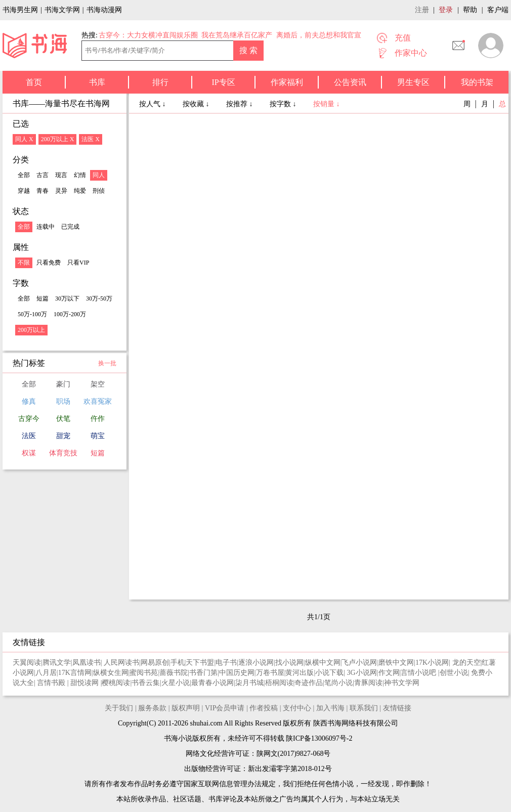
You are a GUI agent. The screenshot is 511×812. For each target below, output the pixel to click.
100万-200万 (70, 314)
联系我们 (364, 708)
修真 (29, 401)
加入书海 (330, 708)
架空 (98, 384)
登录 (446, 10)
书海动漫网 (104, 10)
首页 (34, 82)
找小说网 (289, 663)
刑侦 (99, 191)
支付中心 (297, 708)
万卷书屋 (270, 673)
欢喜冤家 (98, 401)
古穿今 (29, 419)
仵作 (98, 419)
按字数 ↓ (284, 104)
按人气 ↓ (153, 104)
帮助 (470, 10)
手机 (178, 663)
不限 (24, 263)
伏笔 (63, 419)
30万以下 (67, 298)
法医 (29, 436)
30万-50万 (99, 298)
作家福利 (287, 82)
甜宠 (63, 436)
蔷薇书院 (174, 673)
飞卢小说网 (359, 663)
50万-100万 (32, 314)
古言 (42, 175)
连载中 (46, 227)
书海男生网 (20, 10)
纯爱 (80, 191)
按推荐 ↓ (240, 104)
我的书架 (477, 82)
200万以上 (31, 330)
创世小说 (454, 673)
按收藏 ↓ (197, 104)
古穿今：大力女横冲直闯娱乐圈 (148, 35)
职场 (63, 401)
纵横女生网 (111, 673)
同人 (99, 175)
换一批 (107, 363)
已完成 (70, 227)
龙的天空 (466, 663)
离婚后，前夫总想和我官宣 (319, 35)
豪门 (63, 384)
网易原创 (155, 663)
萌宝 (98, 436)
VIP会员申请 (225, 708)
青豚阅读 (368, 683)
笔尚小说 (338, 683)
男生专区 (413, 82)
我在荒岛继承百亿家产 (237, 35)
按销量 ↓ (327, 104)
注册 (422, 10)
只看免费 (49, 263)
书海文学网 (62, 10)
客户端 (498, 10)
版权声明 (186, 708)
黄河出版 (300, 673)
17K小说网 (432, 663)
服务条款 (152, 708)
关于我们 (119, 708)
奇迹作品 (309, 683)
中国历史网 (237, 673)
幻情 (80, 175)
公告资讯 (350, 82)
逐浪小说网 (256, 663)
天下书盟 (200, 663)
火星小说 (176, 683)
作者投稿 (264, 708)
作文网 (389, 673)
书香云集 (146, 683)
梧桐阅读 (279, 683)
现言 (61, 175)
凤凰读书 (87, 663)
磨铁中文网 (396, 663)
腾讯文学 (57, 663)
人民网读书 (121, 663)
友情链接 (397, 708)
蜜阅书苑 (144, 673)
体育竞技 (63, 453)
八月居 (46, 673)
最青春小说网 (212, 683)
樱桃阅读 (116, 683)
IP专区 (223, 82)
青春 (42, 191)
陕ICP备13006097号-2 (318, 738)
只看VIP (78, 263)
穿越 (24, 191)
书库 (97, 82)
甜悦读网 (86, 683)
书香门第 (203, 673)
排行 (160, 82)
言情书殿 (52, 683)
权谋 (29, 453)
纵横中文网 (323, 663)
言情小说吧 (419, 673)
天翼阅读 (27, 663)
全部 (24, 175)
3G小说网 (362, 673)
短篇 (42, 298)
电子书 (226, 663)
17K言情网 (75, 673)
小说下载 (329, 673)
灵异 (61, 191)
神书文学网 (402, 683)
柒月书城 (249, 683)
